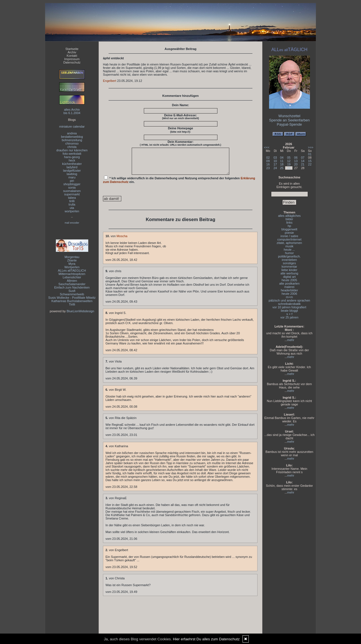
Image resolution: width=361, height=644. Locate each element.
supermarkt (72, 194)
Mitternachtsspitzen (72, 274)
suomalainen (72, 191)
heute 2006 (289, 294)
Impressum (72, 59)
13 (296, 161)
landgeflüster (72, 171)
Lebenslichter (72, 277)
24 (275, 168)
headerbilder (289, 290)
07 (303, 158)
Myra (72, 264)
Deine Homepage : (180, 130)
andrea (72, 133)
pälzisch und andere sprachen (290, 300)
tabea (72, 198)
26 (289, 168)
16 (268, 164)
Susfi (72, 291)
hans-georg (72, 157)
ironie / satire (290, 236)
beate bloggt (290, 311)
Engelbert (110, 81)
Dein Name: (181, 105)
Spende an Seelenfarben (289, 120)
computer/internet (289, 239)
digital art (290, 277)
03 (275, 158)
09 (268, 161)
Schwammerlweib (72, 294)
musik (290, 246)
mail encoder (72, 223)
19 (289, 164)
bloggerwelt (289, 229)
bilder (290, 219)
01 (310, 154)
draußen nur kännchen (72, 150)
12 (289, 161)
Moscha (122, 241)
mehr (291, 340)
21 (303, 164)
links (289, 222)
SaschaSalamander (72, 284)
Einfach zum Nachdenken (72, 287)
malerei (289, 287)
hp (289, 226)
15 (310, 161)
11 (282, 161)
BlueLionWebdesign (80, 311)
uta (72, 208)
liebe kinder (289, 270)
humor (289, 253)
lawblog (72, 174)
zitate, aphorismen (289, 243)
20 (296, 164)
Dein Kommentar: (180, 143)
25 (282, 168)
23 (268, 168)
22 (310, 164)
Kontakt (72, 56)
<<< (267, 147)
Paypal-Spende (290, 124)
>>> (311, 147)
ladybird (72, 167)
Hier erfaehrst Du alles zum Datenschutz (206, 639)
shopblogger (72, 184)
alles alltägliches (289, 216)
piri (72, 181)
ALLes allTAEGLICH (72, 270)
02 (268, 158)
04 (282, 158)
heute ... (289, 250)
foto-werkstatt (72, 154)
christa (72, 147)
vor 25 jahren (289, 317)
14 (303, 161)
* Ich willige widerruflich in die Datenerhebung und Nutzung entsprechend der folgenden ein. (179, 185)
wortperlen (72, 211)
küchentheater (72, 164)
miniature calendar (72, 126)
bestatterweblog (72, 137)
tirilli (72, 201)
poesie (289, 233)
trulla (72, 204)
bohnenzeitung (72, 140)
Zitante (72, 260)
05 (289, 158)
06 (296, 158)
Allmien (72, 281)
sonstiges (289, 263)
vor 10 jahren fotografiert (289, 307)
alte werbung (290, 273)
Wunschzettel (289, 116)
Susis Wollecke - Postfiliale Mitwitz (72, 298)
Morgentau (72, 257)
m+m (290, 297)
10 (275, 161)
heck (72, 160)
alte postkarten (289, 283)
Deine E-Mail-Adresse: (181, 117)
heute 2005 (289, 280)
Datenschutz (72, 62)
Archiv (72, 52)
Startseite (72, 49)
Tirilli (72, 304)
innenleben (289, 260)
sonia (72, 187)
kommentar (289, 267)
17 (275, 164)
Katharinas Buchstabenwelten (72, 301)
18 (282, 164)
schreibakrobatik (289, 304)
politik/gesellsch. (289, 256)
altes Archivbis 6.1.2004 (72, 111)
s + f (289, 314)
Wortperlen (72, 267)
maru (72, 177)
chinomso (72, 143)
